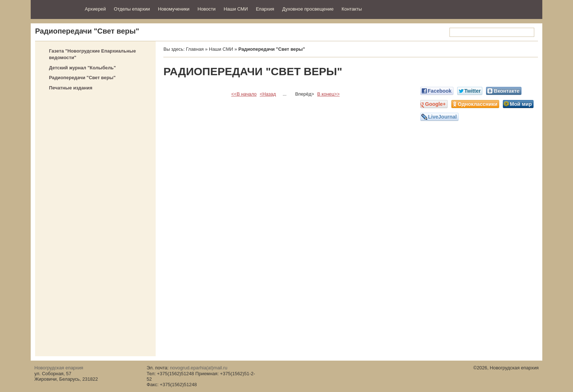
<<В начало (244, 94)
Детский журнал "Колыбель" (82, 68)
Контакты (352, 9)
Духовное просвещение (308, 9)
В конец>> (328, 94)
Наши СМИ (236, 9)
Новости (206, 9)
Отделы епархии (132, 9)
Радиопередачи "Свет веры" (82, 78)
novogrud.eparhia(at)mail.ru (199, 368)
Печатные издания (71, 88)
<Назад (268, 94)
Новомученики (174, 9)
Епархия (265, 9)
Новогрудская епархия (55, 9)
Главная (195, 49)
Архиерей (95, 9)
